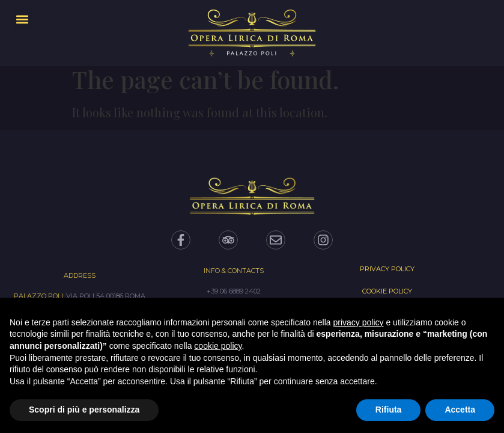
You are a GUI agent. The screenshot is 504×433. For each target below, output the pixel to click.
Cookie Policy (387, 291)
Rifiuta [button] (389, 410)
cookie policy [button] (218, 346)
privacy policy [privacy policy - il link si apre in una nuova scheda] (359, 322)
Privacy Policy (387, 269)
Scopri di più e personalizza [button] (84, 410)
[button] (22, 19)
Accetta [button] (460, 410)
